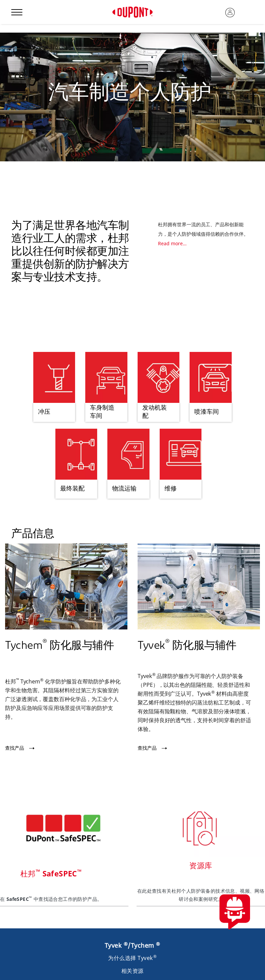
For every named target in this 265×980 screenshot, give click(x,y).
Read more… (172, 243)
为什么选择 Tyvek (132, 958)
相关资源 (132, 971)
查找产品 (15, 748)
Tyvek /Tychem (132, 945)
